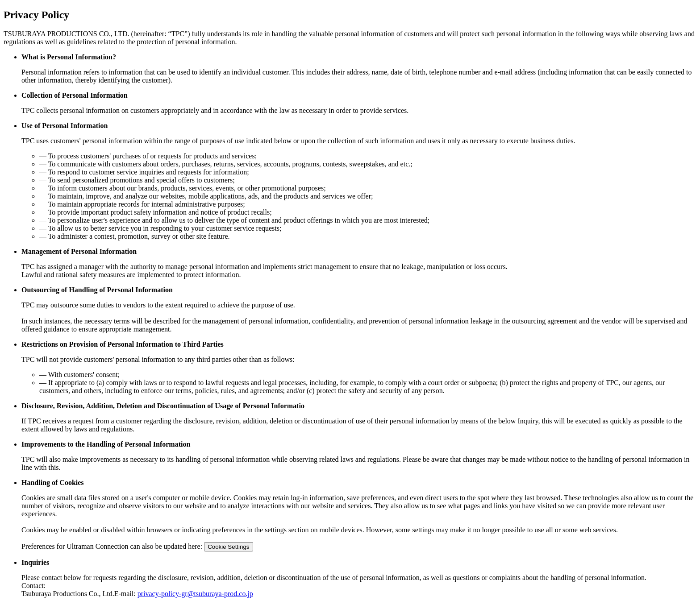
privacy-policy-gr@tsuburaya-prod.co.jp (195, 594)
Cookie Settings (228, 547)
